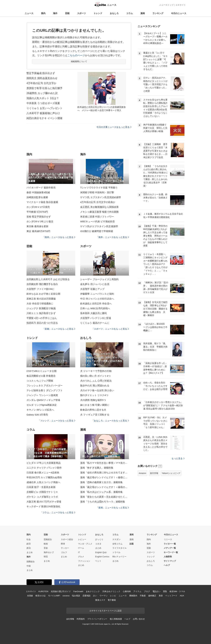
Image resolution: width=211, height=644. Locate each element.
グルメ (81, 557)
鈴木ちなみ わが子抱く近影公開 (43, 294)
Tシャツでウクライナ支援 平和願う (99, 188)
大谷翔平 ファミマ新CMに (40, 289)
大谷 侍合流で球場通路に (40, 303)
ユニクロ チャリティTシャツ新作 (44, 468)
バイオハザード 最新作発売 (41, 188)
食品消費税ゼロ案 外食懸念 (41, 376)
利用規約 (81, 619)
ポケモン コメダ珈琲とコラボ (42, 497)
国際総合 (31, 562)
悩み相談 (76, 596)
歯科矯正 (152, 596)
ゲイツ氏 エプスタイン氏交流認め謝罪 (101, 197)
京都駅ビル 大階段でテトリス (42, 492)
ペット (98, 561)
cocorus (66, 596)
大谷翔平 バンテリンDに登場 (96, 318)
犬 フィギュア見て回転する (95, 415)
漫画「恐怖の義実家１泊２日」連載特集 (101, 482)
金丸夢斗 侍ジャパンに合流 (95, 284)
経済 (29, 544)
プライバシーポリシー (97, 619)
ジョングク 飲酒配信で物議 (41, 308)
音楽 (46, 548)
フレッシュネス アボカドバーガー (45, 386)
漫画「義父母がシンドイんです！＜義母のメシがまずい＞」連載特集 (105, 487)
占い (95, 596)
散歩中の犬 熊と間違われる (95, 386)
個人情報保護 (116, 619)
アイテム (137, 591)
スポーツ (81, 13)
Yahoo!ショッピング (171, 473)
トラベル (116, 552)
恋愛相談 (87, 596)
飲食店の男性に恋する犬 (93, 410)
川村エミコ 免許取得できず (41, 313)
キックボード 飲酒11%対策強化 (43, 506)
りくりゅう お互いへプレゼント (44, 108)
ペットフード (171, 596)
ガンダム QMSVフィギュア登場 (43, 400)
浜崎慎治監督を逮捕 (37, 197)
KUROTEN (43, 591)
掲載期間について (79, 61)
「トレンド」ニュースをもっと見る (57, 421)
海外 (55, 13)
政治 (29, 548)
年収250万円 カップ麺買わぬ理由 (44, 477)
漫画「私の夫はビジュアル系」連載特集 (101, 492)
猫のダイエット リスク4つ (94, 395)
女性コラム (117, 544)
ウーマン (104, 596)
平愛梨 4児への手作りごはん (42, 318)
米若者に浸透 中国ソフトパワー (97, 217)
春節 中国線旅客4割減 (38, 192)
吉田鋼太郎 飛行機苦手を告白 (42, 284)
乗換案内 (133, 596)
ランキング (158, 13)
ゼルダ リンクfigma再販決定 (42, 405)
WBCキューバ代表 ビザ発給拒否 (97, 221)
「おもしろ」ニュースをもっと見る (110, 421)
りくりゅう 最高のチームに (95, 323)
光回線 (30, 596)
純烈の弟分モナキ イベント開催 (44, 118)
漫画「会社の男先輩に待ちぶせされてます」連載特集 (105, 473)
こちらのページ (76, 55)
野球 (63, 544)
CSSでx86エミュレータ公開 (42, 371)
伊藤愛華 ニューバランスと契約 (97, 294)
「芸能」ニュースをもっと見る (59, 329)
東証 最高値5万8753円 (38, 231)
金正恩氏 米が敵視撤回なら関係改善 (99, 207)
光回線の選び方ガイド (61, 591)
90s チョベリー (119, 557)
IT (79, 552)
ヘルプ (167, 565)
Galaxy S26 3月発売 (37, 415)
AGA (182, 596)
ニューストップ (166, 5)
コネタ (98, 544)
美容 (161, 596)
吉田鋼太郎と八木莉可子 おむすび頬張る (48, 279)
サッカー (65, 548)
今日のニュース (179, 13)
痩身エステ (100, 600)
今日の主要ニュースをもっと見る (114, 127)
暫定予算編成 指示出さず (41, 73)
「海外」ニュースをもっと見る (113, 237)
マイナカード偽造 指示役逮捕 (42, 202)
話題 (132, 544)
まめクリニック (93, 591)
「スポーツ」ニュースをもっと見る (110, 329)
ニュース (29, 13)
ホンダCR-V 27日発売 (38, 207)
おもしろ (114, 13)
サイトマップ (170, 561)
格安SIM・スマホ (177, 591)
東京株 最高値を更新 (37, 226)
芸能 (67, 13)
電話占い (156, 591)
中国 (29, 566)
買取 (165, 591)
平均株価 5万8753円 (37, 212)
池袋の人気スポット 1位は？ (43, 98)
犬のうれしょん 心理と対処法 (96, 381)
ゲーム (81, 548)
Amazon (142, 473)
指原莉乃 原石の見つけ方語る (42, 323)
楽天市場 (154, 473)
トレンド (98, 13)
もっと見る (178, 458)
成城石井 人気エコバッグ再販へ (43, 482)
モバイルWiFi (54, 596)
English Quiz (101, 552)
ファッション (84, 561)
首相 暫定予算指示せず (39, 217)
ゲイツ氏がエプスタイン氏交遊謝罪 (99, 226)
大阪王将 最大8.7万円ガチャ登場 (44, 502)
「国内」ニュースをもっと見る (59, 237)
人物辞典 (168, 557)
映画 (46, 544)
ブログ (147, 591)
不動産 (143, 596)
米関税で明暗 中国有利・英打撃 (97, 192)
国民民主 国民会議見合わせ (42, 78)
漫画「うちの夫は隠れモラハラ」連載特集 (103, 502)
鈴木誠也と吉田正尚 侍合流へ (96, 303)
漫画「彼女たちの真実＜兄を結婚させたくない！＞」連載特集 (105, 497)
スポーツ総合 (67, 539)
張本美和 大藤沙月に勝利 (94, 313)
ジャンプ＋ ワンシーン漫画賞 (42, 395)
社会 (29, 539)
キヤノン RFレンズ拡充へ (40, 410)
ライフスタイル (119, 548)
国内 (43, 13)
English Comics (102, 557)
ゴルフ (64, 552)
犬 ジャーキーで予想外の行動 (96, 371)
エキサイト (181, 5)
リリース (168, 539)
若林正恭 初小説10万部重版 (41, 299)
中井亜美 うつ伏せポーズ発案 (43, 103)
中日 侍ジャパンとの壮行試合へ (97, 299)
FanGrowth (78, 591)
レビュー (82, 539)
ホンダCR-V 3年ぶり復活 (40, 221)
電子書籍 (112, 600)
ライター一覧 (170, 544)
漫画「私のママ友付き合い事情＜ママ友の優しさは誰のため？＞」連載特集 (105, 463)
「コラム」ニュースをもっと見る (58, 512)
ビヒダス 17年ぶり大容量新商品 (44, 463)
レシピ (113, 596)
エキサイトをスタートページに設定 (105, 611)
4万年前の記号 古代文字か (41, 83)
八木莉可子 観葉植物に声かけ (43, 113)
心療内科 (127, 591)
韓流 (46, 557)
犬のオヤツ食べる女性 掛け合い (97, 390)
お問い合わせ (139, 619)
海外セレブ (49, 552)
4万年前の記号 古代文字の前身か (98, 202)
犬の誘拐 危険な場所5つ (93, 400)
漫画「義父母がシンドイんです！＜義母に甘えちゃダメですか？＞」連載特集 (105, 477)
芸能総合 (48, 539)
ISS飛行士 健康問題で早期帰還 (97, 231)
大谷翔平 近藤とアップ (92, 289)
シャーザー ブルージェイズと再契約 (99, 279)
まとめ (30, 552)
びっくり (99, 539)
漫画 (143, 13)
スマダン (116, 539)
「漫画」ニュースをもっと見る (113, 508)
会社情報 (70, 619)
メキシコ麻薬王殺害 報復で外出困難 (99, 212)
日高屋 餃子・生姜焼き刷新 (41, 487)
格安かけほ (40, 596)
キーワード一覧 (171, 552)
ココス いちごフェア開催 (40, 381)
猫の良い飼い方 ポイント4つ (95, 376)
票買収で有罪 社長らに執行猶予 (44, 88)
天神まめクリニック (111, 591)
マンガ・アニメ (85, 544)
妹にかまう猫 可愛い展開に (95, 405)
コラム (130, 13)
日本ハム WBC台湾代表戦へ (95, 308)
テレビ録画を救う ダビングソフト (45, 390)
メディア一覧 (170, 548)
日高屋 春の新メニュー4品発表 (43, 473)
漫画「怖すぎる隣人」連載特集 (97, 468)
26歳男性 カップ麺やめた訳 (42, 93)
